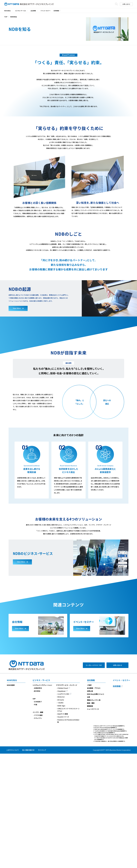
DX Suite (61, 814)
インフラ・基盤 (38, 826)
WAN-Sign (61, 820)
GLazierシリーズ (63, 831)
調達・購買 (91, 817)
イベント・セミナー (46, 11)
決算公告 (90, 805)
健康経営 (90, 820)
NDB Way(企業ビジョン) (95, 808)
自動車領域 (38, 802)
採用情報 (56, 11)
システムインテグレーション (42, 799)
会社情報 (33, 11)
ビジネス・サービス (21, 11)
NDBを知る (7, 11)
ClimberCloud (63, 802)
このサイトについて (13, 864)
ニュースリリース (93, 823)
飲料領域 (37, 805)
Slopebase (61, 805)
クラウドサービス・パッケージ (67, 799)
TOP (6, 17)
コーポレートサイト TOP (94, 780)
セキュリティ (38, 832)
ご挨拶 (89, 799)
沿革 (89, 811)
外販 (36, 819)
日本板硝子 (38, 816)
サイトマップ (42, 864)
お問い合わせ (126, 4)
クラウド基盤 (38, 829)
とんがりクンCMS (63, 808)
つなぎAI (60, 817)
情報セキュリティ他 (94, 814)
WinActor (61, 811)
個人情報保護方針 (28, 864)
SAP (34, 813)
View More (17, 423)
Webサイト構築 (63, 828)
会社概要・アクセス (94, 802)
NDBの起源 (11, 799)
